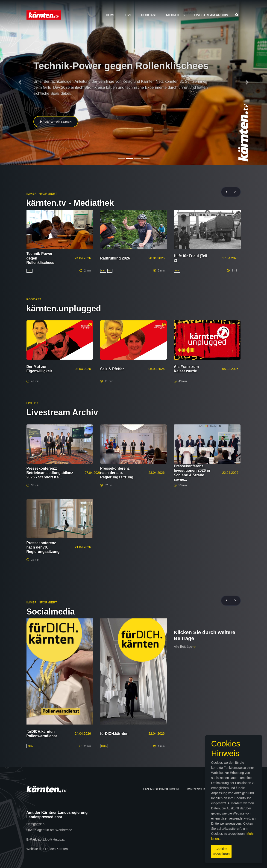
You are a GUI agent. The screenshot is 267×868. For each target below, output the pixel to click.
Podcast (149, 15)
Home (111, 15)
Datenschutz (226, 789)
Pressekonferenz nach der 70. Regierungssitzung (43, 547)
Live (128, 15)
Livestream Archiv (211, 15)
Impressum (197, 789)
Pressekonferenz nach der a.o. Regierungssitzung (117, 473)
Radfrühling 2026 (115, 258)
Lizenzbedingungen (161, 789)
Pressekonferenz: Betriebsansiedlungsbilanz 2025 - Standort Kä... (50, 473)
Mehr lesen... (160, 837)
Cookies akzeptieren (157, 847)
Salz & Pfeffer (112, 369)
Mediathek (176, 15)
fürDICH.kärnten (114, 734)
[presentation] (229, 192)
